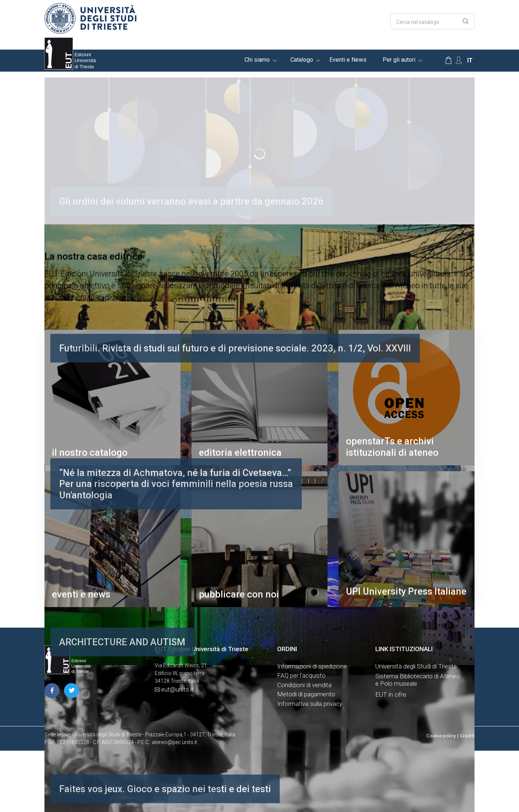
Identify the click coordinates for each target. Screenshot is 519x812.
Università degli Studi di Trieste (416, 666)
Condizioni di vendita (304, 685)
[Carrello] (448, 61)
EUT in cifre (391, 694)
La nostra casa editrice (94, 256)
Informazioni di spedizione (312, 666)
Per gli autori (399, 60)
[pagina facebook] (52, 691)
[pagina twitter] (71, 691)
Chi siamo (257, 60)
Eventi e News (348, 60)
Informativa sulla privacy (310, 704)
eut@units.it (177, 689)
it (470, 60)
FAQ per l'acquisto (301, 675)
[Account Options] (459, 60)
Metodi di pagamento (306, 694)
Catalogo (302, 60)
